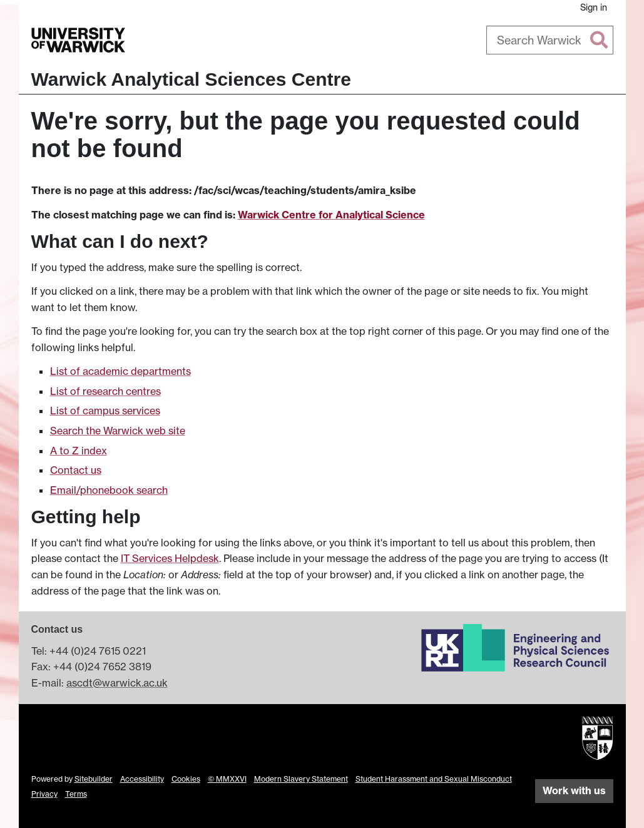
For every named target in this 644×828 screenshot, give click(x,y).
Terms (76, 794)
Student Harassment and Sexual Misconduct (434, 779)
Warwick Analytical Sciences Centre (191, 79)
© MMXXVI (227, 779)
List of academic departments (120, 371)
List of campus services (105, 411)
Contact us (76, 470)
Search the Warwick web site (118, 431)
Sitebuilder (94, 779)
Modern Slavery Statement (301, 779)
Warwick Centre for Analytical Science (331, 215)
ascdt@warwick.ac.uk (117, 683)
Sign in (594, 7)
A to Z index (79, 451)
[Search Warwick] (550, 40)
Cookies (186, 779)
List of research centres (105, 391)
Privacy (44, 794)
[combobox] (550, 40)
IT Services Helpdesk (170, 558)
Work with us (574, 790)
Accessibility (142, 779)
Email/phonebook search (109, 490)
